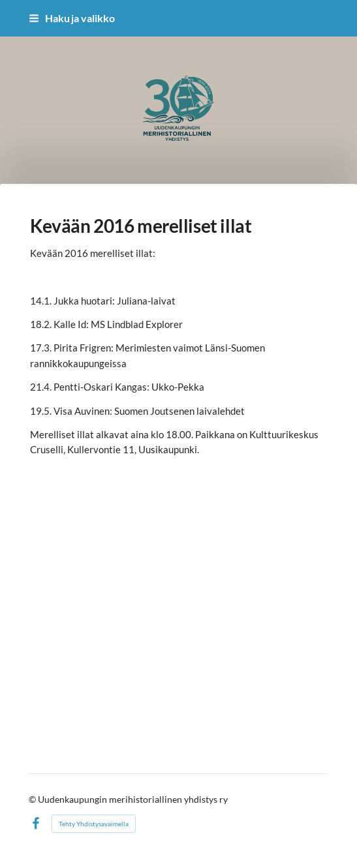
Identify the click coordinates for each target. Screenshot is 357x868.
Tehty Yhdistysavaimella (94, 824)
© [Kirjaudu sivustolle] (33, 799)
